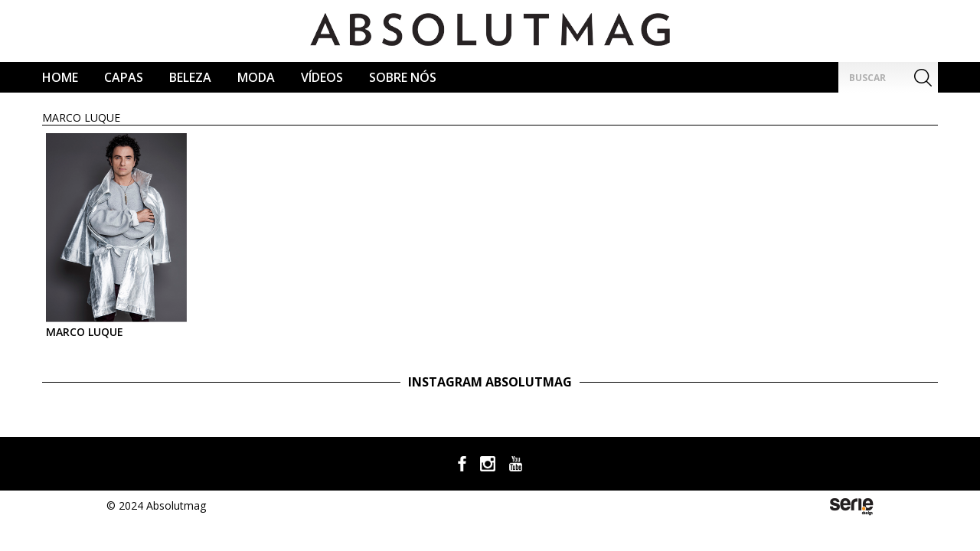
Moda (256, 77)
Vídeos (322, 77)
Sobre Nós (403, 77)
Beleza (190, 77)
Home (60, 77)
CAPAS (124, 77)
